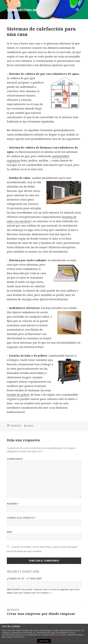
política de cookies (58, 635)
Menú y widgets (77, 13)
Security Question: (23, 572)
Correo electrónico (22, 518)
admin (30, 426)
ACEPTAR (44, 641)
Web (9, 532)
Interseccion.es (22, 10)
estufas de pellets (18, 395)
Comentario (15, 459)
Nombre (13, 504)
